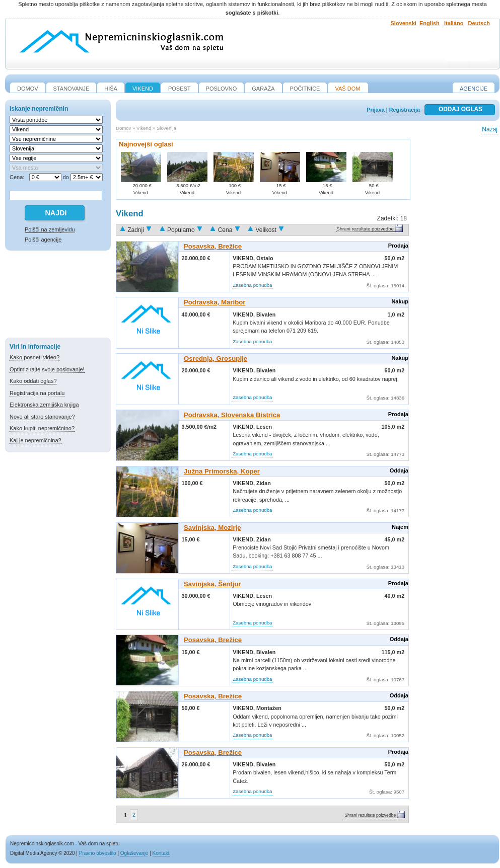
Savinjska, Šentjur (212, 584)
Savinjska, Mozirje (212, 528)
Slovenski (404, 23)
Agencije (474, 89)
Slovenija (166, 128)
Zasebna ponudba (252, 285)
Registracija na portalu (37, 393)
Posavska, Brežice (213, 246)
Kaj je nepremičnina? (35, 440)
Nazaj (490, 129)
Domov (123, 128)
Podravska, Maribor (215, 302)
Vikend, (244, 258)
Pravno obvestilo (98, 853)
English (430, 23)
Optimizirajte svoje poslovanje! (47, 369)
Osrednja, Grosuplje (216, 359)
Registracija (405, 110)
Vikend (144, 128)
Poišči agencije (43, 240)
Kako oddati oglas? (33, 381)
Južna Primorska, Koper (222, 471)
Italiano (454, 23)
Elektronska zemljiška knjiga (44, 405)
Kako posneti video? (34, 357)
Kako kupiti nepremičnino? (42, 428)
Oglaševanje (134, 853)
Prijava (375, 110)
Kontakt (161, 853)
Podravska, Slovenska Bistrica (232, 415)
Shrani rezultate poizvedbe (365, 229)
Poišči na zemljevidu (50, 229)
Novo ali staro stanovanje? (42, 417)
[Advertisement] (58, 296)
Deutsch (479, 23)
